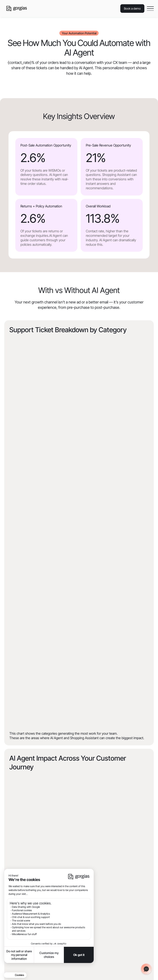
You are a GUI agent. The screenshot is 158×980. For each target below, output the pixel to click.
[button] (150, 9)
